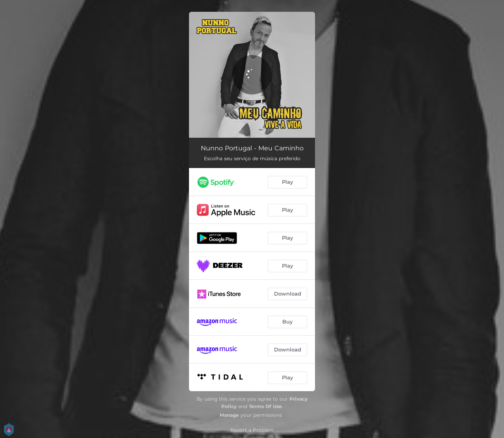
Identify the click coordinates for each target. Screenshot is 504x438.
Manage (229, 415)
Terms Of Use (265, 406)
